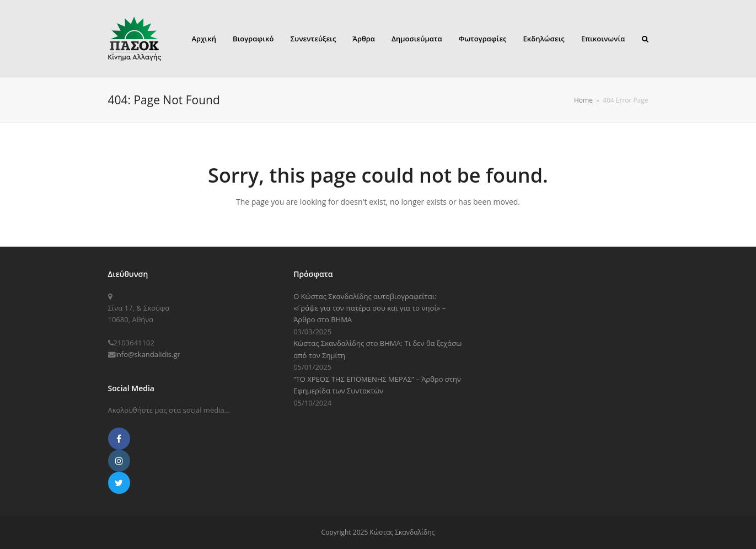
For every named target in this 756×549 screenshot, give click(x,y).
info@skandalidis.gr (148, 354)
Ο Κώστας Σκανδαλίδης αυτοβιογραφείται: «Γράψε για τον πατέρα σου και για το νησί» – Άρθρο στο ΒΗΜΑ (369, 308)
